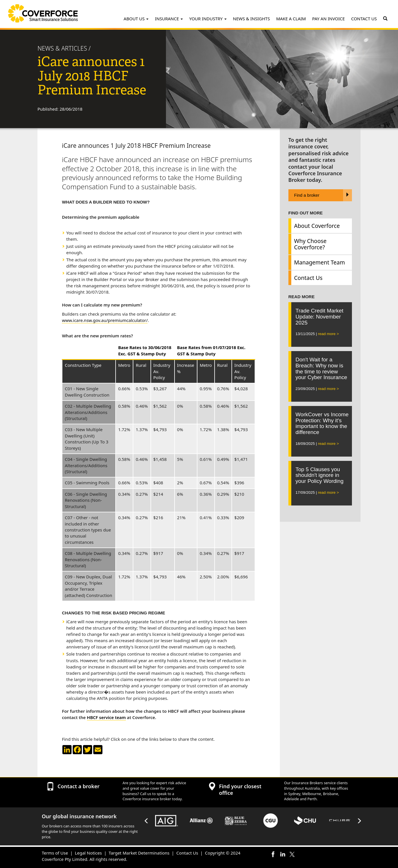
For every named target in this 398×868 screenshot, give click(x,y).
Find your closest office (240, 790)
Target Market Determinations (139, 853)
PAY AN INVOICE (328, 19)
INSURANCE (169, 19)
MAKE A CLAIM (291, 19)
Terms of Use (55, 853)
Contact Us (308, 278)
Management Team (320, 262)
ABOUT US (136, 19)
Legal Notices (88, 853)
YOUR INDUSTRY (208, 19)
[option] (167, 821)
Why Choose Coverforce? (310, 244)
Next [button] (359, 821)
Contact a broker (79, 786)
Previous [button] (146, 821)
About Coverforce (317, 226)
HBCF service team (106, 717)
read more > (328, 334)
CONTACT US (364, 19)
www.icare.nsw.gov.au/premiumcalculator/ (105, 320)
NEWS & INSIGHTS (251, 19)
